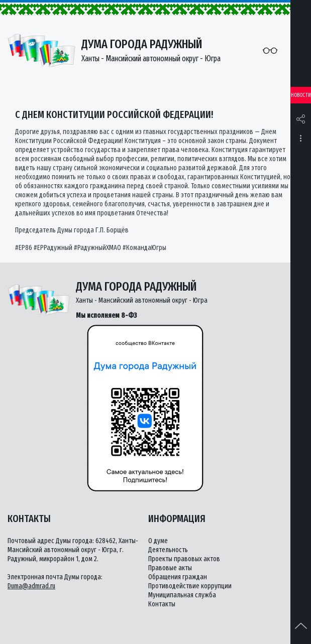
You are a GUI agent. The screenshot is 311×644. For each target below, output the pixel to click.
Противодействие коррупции (190, 586)
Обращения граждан (178, 577)
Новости (301, 95)
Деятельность (168, 550)
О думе (158, 541)
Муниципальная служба (182, 595)
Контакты (162, 604)
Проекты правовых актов (184, 559)
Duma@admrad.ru (31, 586)
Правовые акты (170, 568)
